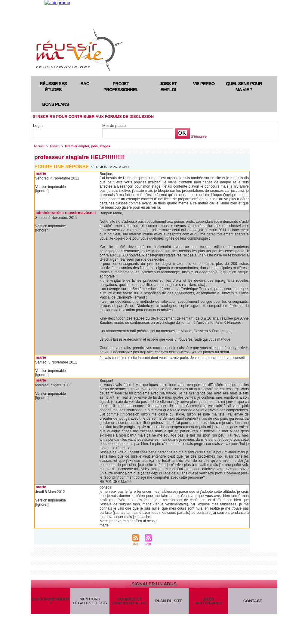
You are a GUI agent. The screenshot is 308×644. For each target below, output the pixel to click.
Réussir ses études (53, 86)
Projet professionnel (121, 86)
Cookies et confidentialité (129, 601)
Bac (85, 83)
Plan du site (169, 601)
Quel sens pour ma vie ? (244, 86)
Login (38, 126)
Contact (253, 601)
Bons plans (55, 104)
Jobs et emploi (168, 86)
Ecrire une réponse (62, 167)
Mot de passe (114, 126)
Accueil (39, 146)
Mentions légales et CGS (90, 601)
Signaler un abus (154, 584)
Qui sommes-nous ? (50, 601)
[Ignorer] (42, 191)
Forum (55, 146)
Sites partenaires (208, 601)
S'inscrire (199, 136)
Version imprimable (111, 167)
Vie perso (204, 83)
